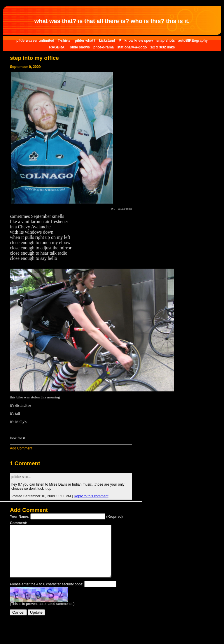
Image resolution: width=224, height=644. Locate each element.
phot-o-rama (104, 47)
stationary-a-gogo (132, 47)
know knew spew (139, 41)
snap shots (166, 41)
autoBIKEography (193, 41)
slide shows (80, 47)
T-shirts (65, 41)
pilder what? (85, 41)
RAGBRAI (58, 47)
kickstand (107, 41)
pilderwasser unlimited (35, 41)
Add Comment (21, 448)
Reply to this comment (91, 496)
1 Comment (25, 463)
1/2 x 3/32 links (162, 47)
